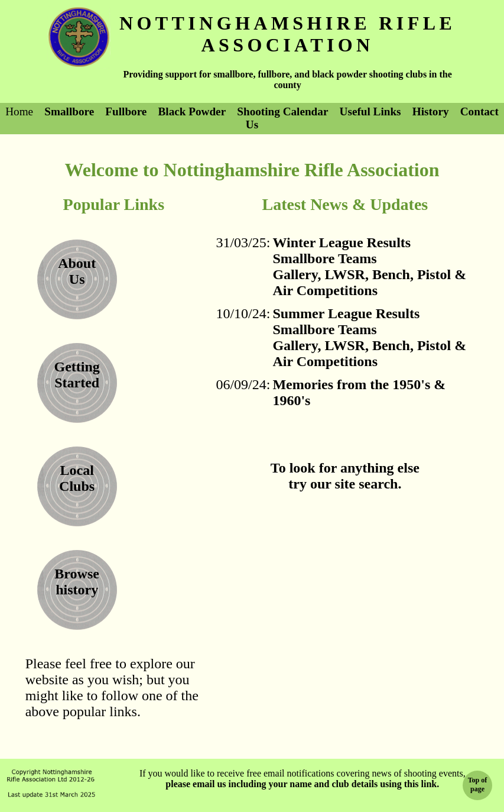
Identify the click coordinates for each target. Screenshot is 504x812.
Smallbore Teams (324, 258)
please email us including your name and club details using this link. (302, 784)
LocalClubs (77, 478)
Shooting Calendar (282, 111)
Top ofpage (478, 784)
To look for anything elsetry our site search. (345, 476)
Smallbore (69, 111)
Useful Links (370, 111)
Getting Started (77, 375)
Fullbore (126, 111)
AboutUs (77, 271)
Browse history (77, 582)
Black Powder (192, 111)
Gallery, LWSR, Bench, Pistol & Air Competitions (369, 282)
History (431, 111)
